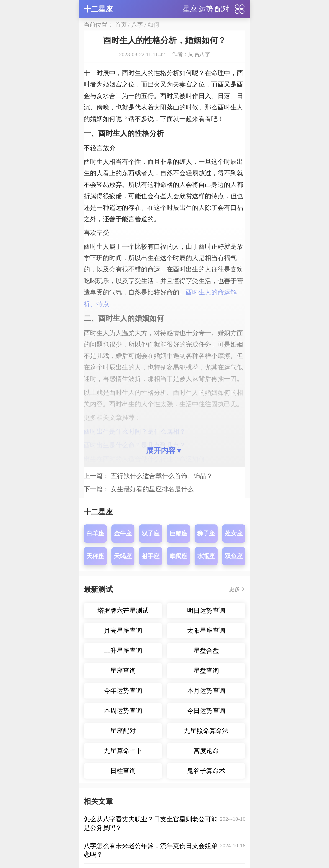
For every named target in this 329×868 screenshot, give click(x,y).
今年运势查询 (123, 691)
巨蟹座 (178, 533)
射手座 (151, 556)
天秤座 (95, 556)
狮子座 (206, 533)
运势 (206, 9)
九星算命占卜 (123, 751)
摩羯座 (178, 556)
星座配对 (123, 731)
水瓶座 (206, 556)
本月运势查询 (206, 691)
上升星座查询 (123, 651)
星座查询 (123, 671)
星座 (190, 9)
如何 (154, 25)
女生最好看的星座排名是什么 (152, 489)
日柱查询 (123, 771)
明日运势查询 (206, 611)
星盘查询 (206, 671)
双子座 (151, 533)
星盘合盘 (206, 651)
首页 (121, 25)
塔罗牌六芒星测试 (123, 611)
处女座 (234, 533)
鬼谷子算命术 (206, 771)
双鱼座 (234, 556)
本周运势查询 (123, 711)
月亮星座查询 (123, 631)
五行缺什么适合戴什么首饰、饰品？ (162, 476)
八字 (137, 25)
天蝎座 (123, 556)
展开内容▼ (164, 450)
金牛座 (123, 533)
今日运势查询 (206, 711)
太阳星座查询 (206, 631)
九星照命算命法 (206, 731)
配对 (222, 9)
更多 (234, 589)
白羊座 (95, 533)
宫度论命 (206, 751)
